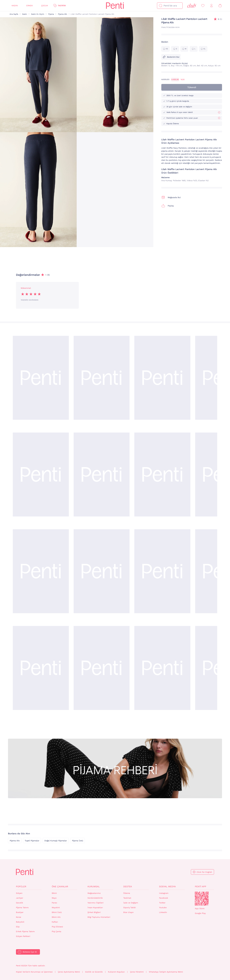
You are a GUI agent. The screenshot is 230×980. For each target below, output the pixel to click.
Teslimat (127, 898)
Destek (128, 886)
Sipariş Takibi (130, 908)
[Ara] (161, 6)
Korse (19, 917)
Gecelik (19, 903)
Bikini (54, 893)
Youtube (163, 908)
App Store (200, 908)
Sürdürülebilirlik (95, 898)
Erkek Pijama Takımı (25, 931)
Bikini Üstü (57, 912)
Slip (18, 927)
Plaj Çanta (56, 931)
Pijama (51, 14)
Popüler (21, 886)
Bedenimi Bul (171, 57)
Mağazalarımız (94, 893)
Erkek (30, 6)
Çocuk (45, 6)
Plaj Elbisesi (57, 927)
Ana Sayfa (14, 14)
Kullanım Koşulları (116, 972)
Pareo (54, 903)
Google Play (200, 913)
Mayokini (56, 908)
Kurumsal (94, 886)
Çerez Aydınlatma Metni (69, 972)
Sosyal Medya (167, 886)
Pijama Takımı (22, 908)
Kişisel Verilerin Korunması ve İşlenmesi (34, 972)
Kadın (15, 6)
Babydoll (20, 922)
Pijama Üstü (78, 841)
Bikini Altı (56, 917)
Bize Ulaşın (128, 912)
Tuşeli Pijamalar (32, 841)
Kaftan (55, 922)
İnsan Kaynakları (95, 908)
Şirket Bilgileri (94, 912)
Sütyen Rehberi (23, 936)
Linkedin (163, 912)
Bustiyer (20, 912)
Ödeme (127, 893)
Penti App (201, 886)
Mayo (54, 898)
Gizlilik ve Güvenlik (94, 972)
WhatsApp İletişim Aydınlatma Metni (166, 972)
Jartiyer (20, 898)
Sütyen (19, 893)
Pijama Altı (63, 14)
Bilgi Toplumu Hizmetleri (99, 917)
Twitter (162, 903)
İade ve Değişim (131, 903)
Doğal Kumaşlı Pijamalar (56, 841)
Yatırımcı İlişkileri (96, 903)
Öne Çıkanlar (60, 886)
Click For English (204, 872)
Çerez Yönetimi (137, 972)
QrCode (202, 899)
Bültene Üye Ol (30, 952)
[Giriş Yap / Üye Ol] (211, 6)
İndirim (62, 6)
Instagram (164, 893)
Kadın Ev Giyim (38, 14)
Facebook (164, 898)
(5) (220, 19)
